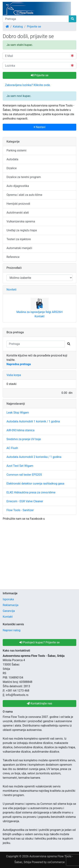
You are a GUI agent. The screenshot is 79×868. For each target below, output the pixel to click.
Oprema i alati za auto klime (24, 195)
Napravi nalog (12, 630)
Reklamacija (11, 605)
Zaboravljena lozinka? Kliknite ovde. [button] (28, 85)
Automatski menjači (19, 248)
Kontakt (39, 316)
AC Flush (12, 448)
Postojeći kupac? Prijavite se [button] (39, 642)
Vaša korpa (14, 375)
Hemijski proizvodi (18, 204)
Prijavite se (34, 27)
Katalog (18, 27)
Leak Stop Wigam (18, 413)
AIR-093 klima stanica (21, 430)
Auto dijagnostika (18, 186)
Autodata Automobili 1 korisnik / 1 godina (33, 421)
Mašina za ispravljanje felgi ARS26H (39, 312)
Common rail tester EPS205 (24, 475)
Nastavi (40, 127)
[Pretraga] (36, 19)
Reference (13, 257)
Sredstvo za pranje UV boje (24, 439)
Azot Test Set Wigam (20, 466)
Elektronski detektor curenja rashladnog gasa (35, 484)
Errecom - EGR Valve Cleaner (25, 501)
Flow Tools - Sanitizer (20, 510)
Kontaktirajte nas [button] (39, 703)
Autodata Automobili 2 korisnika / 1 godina (34, 457)
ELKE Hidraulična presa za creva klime (31, 492)
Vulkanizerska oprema (21, 221)
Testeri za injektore (19, 239)
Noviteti (11, 290)
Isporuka (8, 599)
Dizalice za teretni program (24, 177)
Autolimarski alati (18, 213)
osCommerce (56, 862)
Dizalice (12, 168)
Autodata (12, 159)
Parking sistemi (16, 150)
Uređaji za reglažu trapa (22, 230)
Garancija (9, 611)
